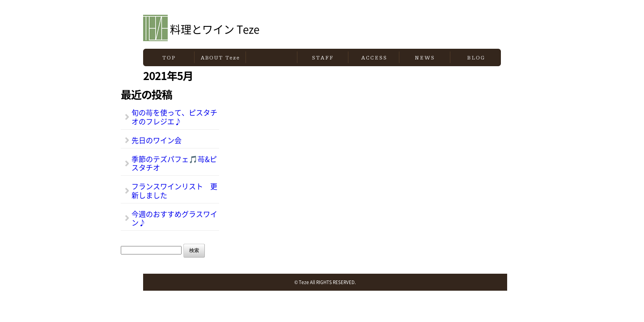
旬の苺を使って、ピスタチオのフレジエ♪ (174, 117)
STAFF (323, 57)
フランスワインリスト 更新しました (174, 190)
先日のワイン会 (157, 140)
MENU (271, 57)
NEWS (425, 57)
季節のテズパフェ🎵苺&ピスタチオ (174, 163)
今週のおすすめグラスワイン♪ (174, 218)
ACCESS (374, 57)
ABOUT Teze (220, 57)
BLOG (476, 57)
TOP (169, 57)
